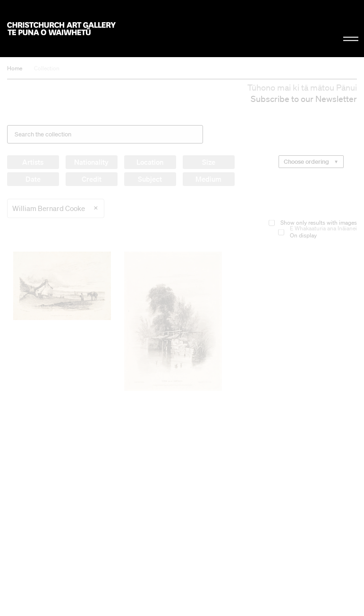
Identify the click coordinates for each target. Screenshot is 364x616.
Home (15, 68)
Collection (47, 68)
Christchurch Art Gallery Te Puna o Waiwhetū (61, 29)
